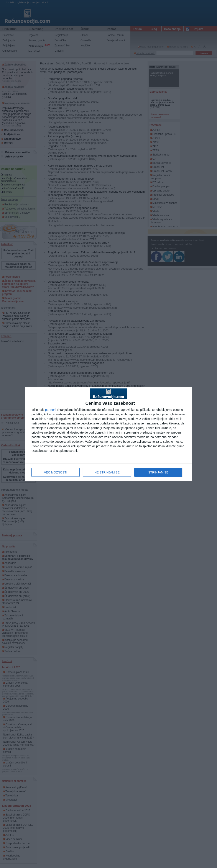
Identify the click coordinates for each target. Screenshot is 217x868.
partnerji (51, 410)
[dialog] (108, 434)
